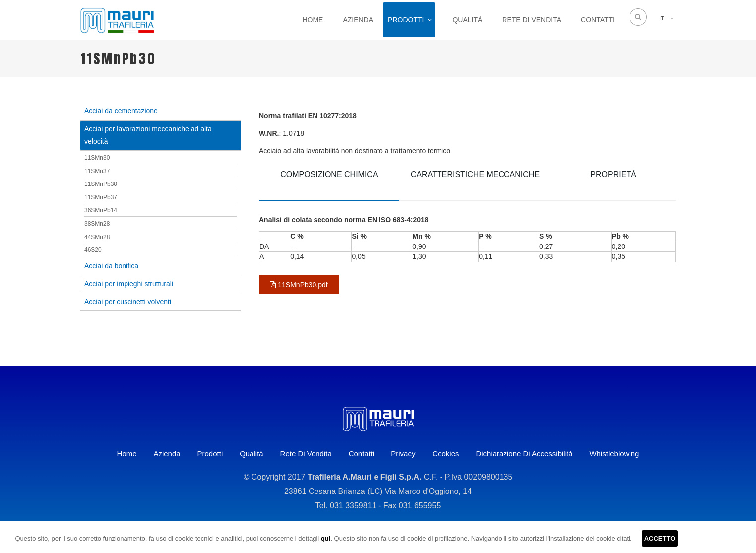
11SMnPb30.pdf (299, 285)
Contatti (598, 20)
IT (662, 18)
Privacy (403, 454)
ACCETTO (660, 538)
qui (326, 538)
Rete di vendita (532, 20)
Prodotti (406, 20)
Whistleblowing (614, 454)
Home (313, 20)
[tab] (329, 182)
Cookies (445, 454)
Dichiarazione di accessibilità (524, 454)
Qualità (467, 20)
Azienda (358, 20)
